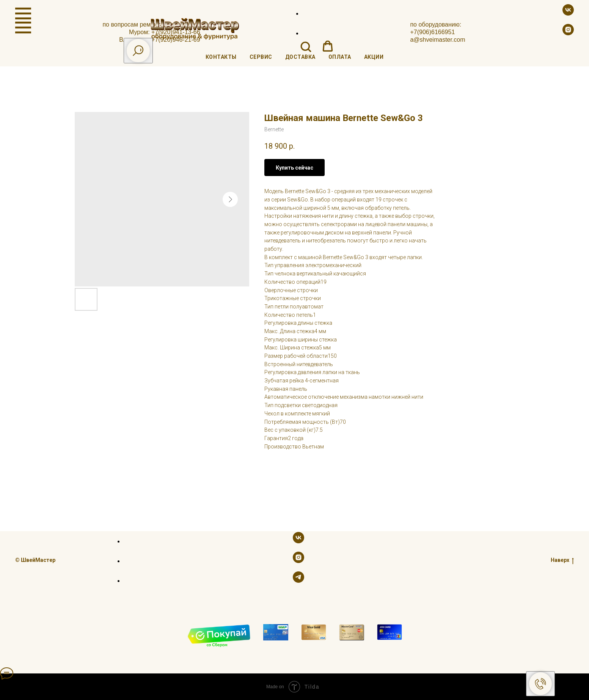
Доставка (300, 57)
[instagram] (568, 33)
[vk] (568, 13)
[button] (306, 46)
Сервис (261, 57)
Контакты (221, 57)
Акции (374, 57)
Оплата (340, 57)
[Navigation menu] (23, 14)
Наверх (562, 560)
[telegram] (298, 581)
